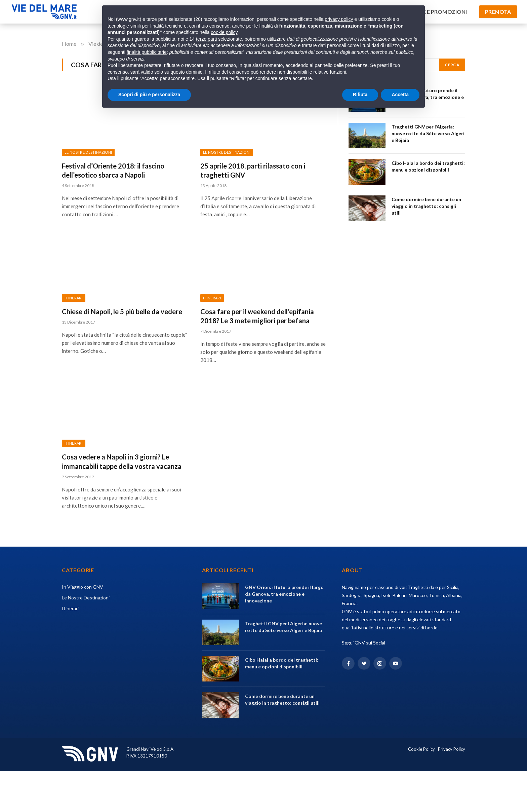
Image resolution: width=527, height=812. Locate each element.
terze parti (206, 39)
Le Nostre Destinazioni (88, 152)
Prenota (498, 12)
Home (70, 44)
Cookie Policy (421, 749)
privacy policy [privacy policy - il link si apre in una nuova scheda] (339, 19)
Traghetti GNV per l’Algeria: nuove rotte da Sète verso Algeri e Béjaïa (428, 133)
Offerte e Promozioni (434, 12)
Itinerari (74, 298)
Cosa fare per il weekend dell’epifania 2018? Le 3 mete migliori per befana (257, 316)
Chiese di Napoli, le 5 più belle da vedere (122, 311)
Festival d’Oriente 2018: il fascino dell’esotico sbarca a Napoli (113, 170)
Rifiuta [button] (360, 95)
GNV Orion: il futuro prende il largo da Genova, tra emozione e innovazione (284, 594)
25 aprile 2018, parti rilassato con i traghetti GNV (253, 170)
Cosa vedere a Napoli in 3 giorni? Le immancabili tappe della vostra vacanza (122, 461)
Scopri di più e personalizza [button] (149, 95)
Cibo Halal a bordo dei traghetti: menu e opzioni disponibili (428, 166)
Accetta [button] (400, 95)
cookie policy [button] (224, 32)
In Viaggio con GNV (83, 587)
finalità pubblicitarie (147, 52)
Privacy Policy (452, 749)
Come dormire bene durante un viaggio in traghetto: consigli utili (426, 206)
